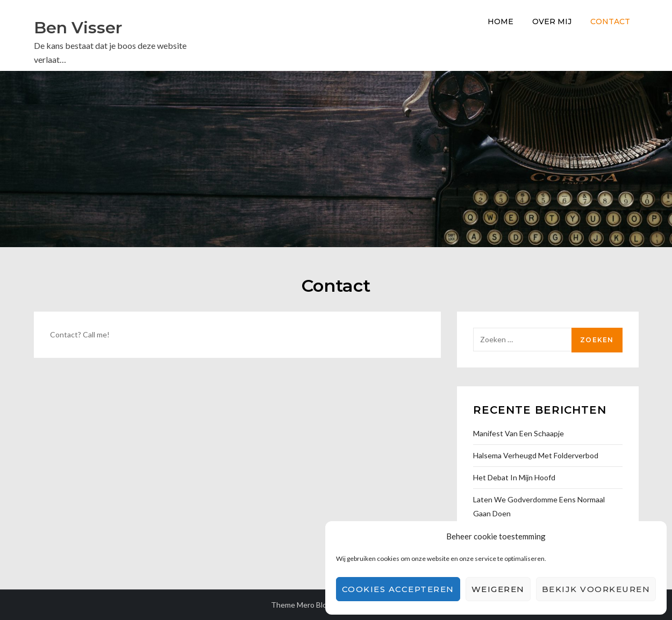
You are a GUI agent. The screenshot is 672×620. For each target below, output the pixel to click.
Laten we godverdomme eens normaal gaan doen (539, 506)
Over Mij (552, 21)
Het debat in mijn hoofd (514, 477)
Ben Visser (78, 28)
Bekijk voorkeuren (596, 589)
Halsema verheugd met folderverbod (536, 455)
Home (501, 21)
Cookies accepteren (398, 589)
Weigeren (498, 589)
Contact (610, 21)
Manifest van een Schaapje (519, 433)
